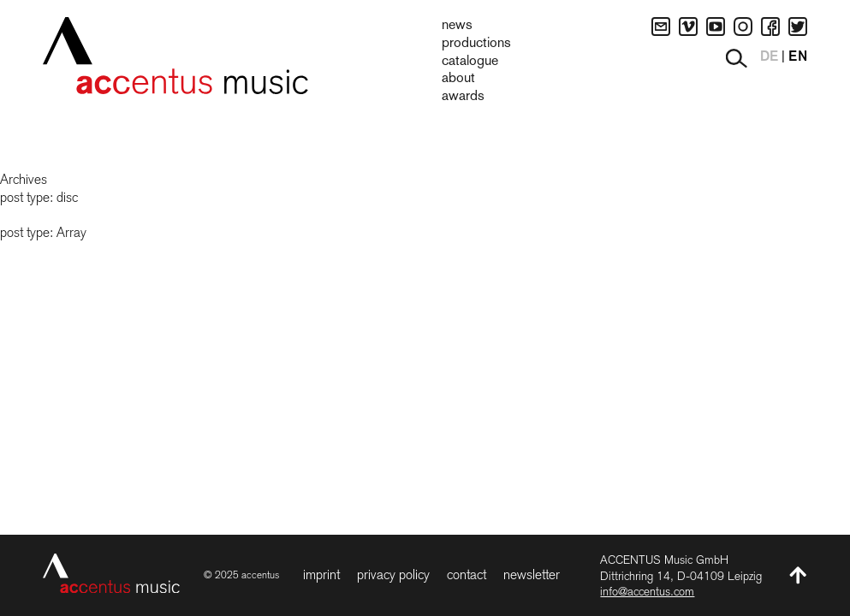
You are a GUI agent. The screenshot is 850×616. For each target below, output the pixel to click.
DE (769, 57)
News (457, 26)
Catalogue (470, 62)
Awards (463, 97)
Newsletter (532, 575)
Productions (476, 44)
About (458, 79)
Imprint (321, 575)
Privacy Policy (393, 575)
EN (798, 57)
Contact (467, 575)
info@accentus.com (647, 591)
